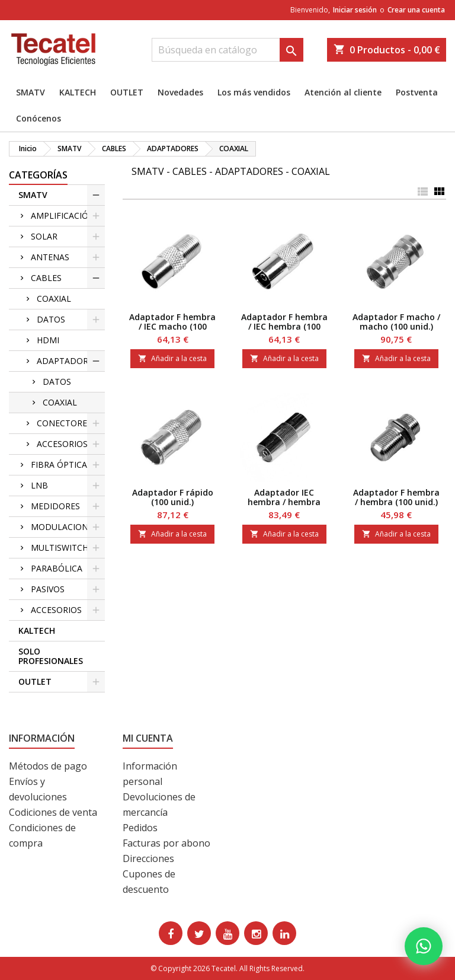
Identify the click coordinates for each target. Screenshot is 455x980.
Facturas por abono (166, 843)
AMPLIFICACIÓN (63, 216)
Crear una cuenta (416, 10)
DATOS (51, 319)
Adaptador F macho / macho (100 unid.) (396, 322)
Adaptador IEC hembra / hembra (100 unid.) (284, 502)
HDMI (48, 340)
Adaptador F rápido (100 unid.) (173, 497)
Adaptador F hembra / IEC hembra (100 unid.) (284, 326)
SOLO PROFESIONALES (51, 656)
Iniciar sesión (355, 10)
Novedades (180, 92)
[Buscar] (227, 50)
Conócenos (39, 118)
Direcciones (148, 858)
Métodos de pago (48, 766)
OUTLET (127, 92)
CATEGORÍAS (38, 175)
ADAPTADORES (67, 361)
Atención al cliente (343, 92)
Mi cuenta (148, 738)
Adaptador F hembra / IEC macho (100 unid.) (172, 326)
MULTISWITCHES (64, 548)
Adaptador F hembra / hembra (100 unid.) (396, 497)
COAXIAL (54, 299)
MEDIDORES (55, 506)
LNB (39, 485)
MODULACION (60, 527)
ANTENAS (50, 257)
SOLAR (44, 236)
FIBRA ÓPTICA (59, 465)
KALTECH (78, 92)
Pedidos (140, 828)
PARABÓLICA (57, 568)
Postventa (417, 92)
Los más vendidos (254, 92)
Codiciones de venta (53, 812)
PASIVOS (48, 589)
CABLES (46, 278)
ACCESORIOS (62, 444)
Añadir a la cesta (172, 358)
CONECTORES (64, 423)
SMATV (31, 92)
